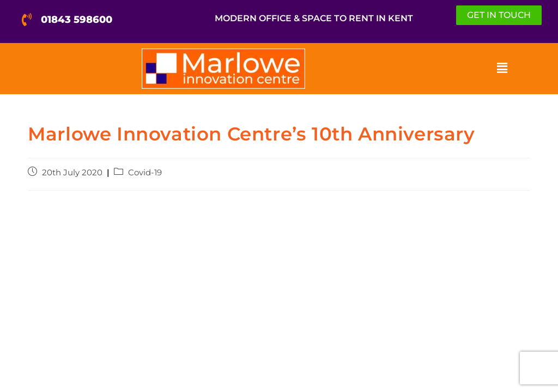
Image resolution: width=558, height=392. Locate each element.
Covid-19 (145, 173)
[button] (502, 69)
